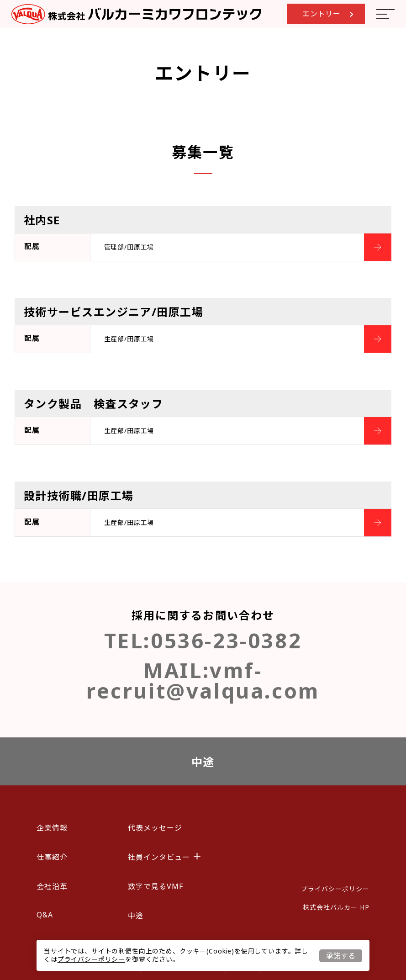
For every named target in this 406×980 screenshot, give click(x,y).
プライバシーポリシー (91, 959)
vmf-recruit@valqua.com (203, 680)
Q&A (45, 915)
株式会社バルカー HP (336, 907)
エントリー (328, 14)
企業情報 (52, 828)
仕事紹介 (52, 857)
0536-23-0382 (226, 640)
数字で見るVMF (156, 886)
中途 (203, 762)
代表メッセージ (155, 828)
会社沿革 (52, 886)
